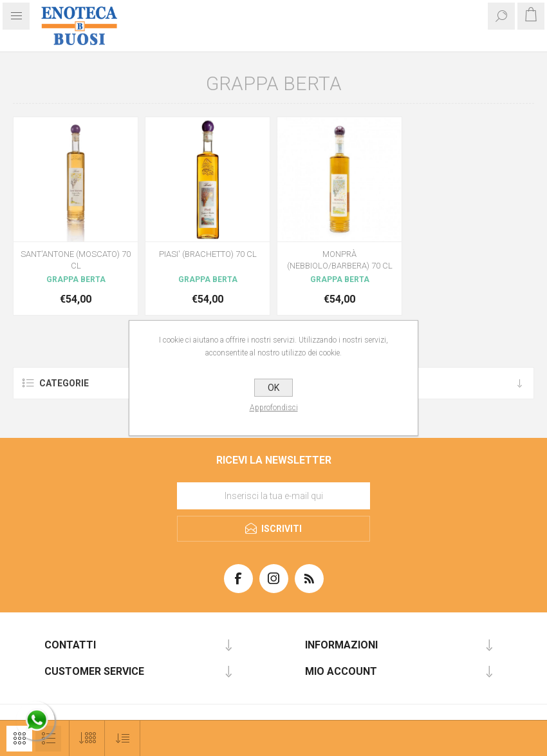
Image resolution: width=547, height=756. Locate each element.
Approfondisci (274, 408)
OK (273, 388)
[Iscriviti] (273, 496)
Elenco (48, 739)
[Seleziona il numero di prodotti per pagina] (87, 738)
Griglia (19, 739)
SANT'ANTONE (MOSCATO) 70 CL (76, 260)
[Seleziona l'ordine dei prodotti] (123, 738)
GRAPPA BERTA (76, 279)
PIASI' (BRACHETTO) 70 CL (208, 254)
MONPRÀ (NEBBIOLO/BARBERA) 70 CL (340, 260)
